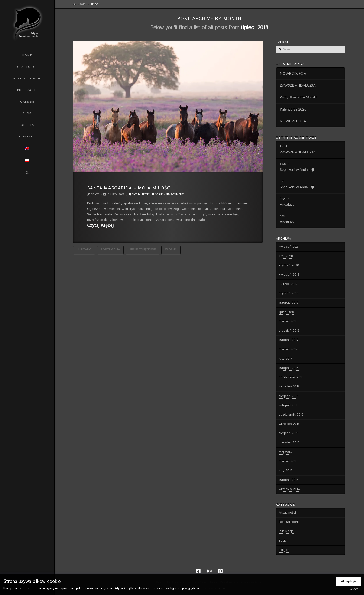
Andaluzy (287, 204)
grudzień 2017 (289, 331)
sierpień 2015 (289, 433)
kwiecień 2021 (289, 247)
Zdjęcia (284, 550)
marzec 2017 (288, 349)
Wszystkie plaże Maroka (299, 97)
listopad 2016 (289, 368)
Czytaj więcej (100, 226)
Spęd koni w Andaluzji (297, 169)
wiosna (171, 250)
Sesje (157, 194)
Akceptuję (348, 581)
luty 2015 (286, 471)
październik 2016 (291, 377)
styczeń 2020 (289, 265)
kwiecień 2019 (289, 275)
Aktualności (140, 194)
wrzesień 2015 (289, 424)
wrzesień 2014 (289, 489)
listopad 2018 (289, 303)
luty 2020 (286, 256)
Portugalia (110, 250)
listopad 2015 (289, 405)
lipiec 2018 (286, 312)
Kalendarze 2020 (293, 109)
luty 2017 (286, 359)
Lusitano (84, 250)
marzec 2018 (288, 321)
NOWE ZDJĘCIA (293, 73)
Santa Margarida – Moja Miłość (129, 188)
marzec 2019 (288, 284)
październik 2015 (291, 415)
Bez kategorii (289, 522)
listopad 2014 (289, 480)
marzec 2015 (288, 461)
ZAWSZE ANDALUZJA (298, 85)
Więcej (354, 589)
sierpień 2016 (289, 396)
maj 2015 (285, 452)
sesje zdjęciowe (143, 250)
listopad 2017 (289, 340)
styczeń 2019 (289, 293)
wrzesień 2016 (289, 387)
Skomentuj (177, 194)
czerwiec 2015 (289, 442)
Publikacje (286, 531)
